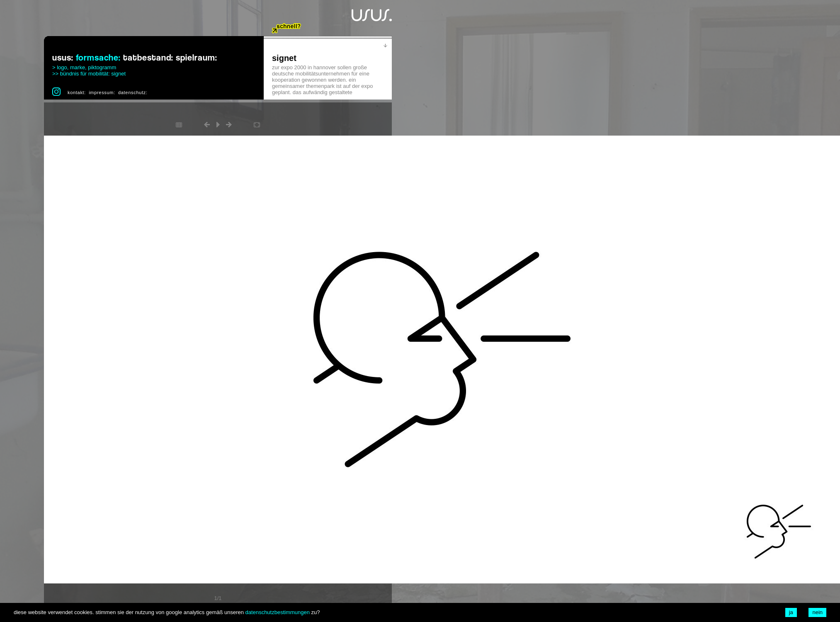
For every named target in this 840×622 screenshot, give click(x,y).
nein (817, 612)
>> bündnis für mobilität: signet (89, 74)
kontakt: (77, 92)
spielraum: (197, 58)
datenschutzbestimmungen (278, 612)
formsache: (98, 58)
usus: (63, 58)
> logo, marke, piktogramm (84, 67)
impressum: (102, 92)
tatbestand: (148, 58)
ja (791, 612)
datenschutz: (133, 92)
